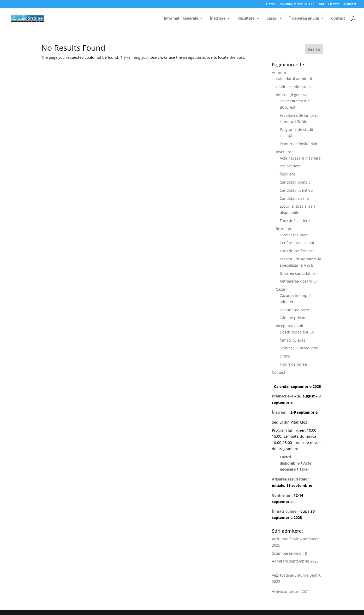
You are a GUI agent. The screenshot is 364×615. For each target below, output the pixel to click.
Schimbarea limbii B (290, 553)
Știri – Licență (329, 4)
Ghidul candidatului (293, 87)
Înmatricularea (293, 340)
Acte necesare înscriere (300, 158)
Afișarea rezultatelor (290, 479)
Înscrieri (279, 412)
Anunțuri (280, 72)
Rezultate (246, 19)
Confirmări (282, 495)
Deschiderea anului (297, 332)
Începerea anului (304, 19)
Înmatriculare (284, 511)
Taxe (303, 469)
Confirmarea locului (297, 243)
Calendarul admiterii (294, 79)
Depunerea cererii (296, 310)
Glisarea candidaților (298, 273)
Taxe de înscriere (295, 221)
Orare (285, 356)
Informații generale (181, 19)
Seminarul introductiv (299, 348)
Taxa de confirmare (297, 251)
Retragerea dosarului (298, 281)
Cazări (272, 19)
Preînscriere (290, 166)
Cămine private (293, 318)
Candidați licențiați (296, 190)
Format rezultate (294, 235)
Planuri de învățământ (299, 144)
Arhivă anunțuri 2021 (290, 591)
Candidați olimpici (296, 182)
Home (271, 4)
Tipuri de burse (293, 364)
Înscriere (218, 19)
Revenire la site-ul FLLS (297, 4)
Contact (350, 4)
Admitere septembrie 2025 (295, 561)
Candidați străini (294, 198)
